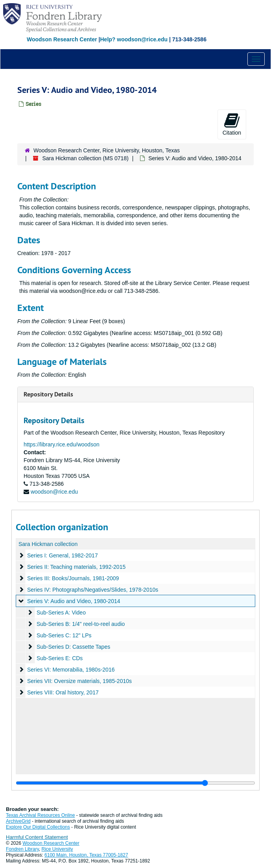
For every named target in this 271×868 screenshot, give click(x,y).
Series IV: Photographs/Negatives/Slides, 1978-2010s (93, 590)
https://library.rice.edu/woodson (62, 444)
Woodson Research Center (62, 39)
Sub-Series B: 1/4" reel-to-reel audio (81, 624)
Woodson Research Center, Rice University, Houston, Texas (107, 150)
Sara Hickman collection (48, 544)
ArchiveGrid (18, 821)
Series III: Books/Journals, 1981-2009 (73, 578)
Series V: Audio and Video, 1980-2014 (74, 601)
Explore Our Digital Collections (38, 827)
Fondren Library (22, 849)
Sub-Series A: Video (61, 613)
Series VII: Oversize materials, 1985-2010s (79, 681)
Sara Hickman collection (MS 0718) (85, 158)
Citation (232, 124)
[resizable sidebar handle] (135, 783)
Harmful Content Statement (37, 837)
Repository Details (48, 394)
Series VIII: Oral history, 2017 (63, 692)
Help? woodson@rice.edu (134, 39)
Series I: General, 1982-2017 (63, 555)
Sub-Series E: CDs (60, 658)
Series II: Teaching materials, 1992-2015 (76, 567)
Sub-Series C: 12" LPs (64, 635)
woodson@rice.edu (54, 492)
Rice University (57, 849)
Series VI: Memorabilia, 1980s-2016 (71, 670)
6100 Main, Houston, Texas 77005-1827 (86, 855)
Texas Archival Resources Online (40, 815)
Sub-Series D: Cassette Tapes (73, 647)
